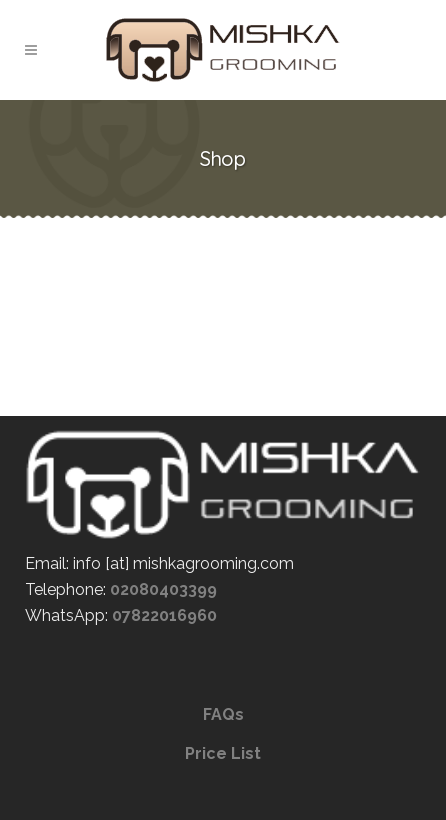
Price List (223, 753)
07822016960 (164, 615)
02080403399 (163, 589)
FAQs (223, 714)
